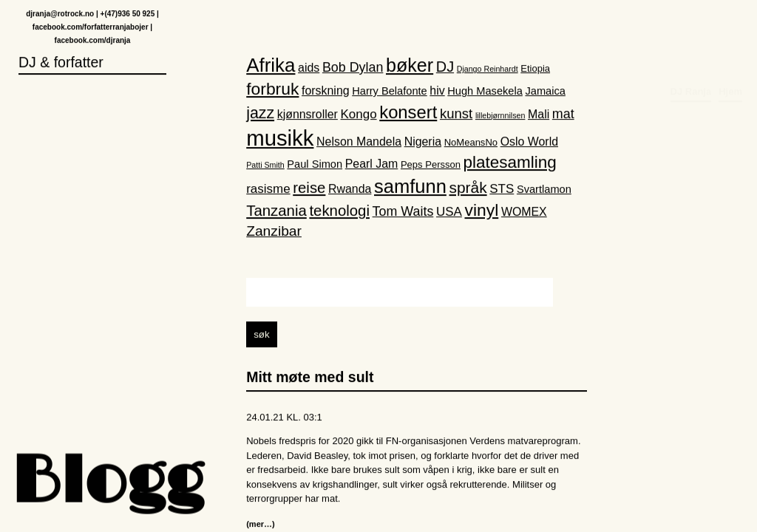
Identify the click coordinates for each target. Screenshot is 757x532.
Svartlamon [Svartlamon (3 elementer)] (544, 190)
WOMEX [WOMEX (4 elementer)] (524, 212)
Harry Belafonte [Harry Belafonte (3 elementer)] (390, 92)
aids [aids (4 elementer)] (309, 68)
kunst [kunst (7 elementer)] (456, 114)
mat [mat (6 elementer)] (563, 115)
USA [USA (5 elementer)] (449, 212)
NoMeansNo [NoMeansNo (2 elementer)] (471, 143)
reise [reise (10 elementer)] (309, 188)
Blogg (107, 484)
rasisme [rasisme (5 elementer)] (268, 190)
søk (261, 336)
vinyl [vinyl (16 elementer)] (481, 211)
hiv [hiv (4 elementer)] (437, 91)
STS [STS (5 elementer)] (502, 190)
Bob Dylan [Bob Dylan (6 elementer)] (353, 68)
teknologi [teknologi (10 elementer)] (339, 211)
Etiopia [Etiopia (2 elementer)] (535, 69)
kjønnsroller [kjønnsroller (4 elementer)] (308, 115)
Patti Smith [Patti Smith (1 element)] (265, 166)
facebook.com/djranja (93, 41)
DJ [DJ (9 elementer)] (445, 67)
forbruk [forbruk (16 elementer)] (272, 89)
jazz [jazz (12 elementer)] (260, 114)
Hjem (730, 27)
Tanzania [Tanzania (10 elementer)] (276, 211)
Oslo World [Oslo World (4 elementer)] (529, 142)
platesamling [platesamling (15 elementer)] (510, 164)
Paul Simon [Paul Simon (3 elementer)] (315, 166)
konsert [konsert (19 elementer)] (408, 113)
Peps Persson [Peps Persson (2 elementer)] (431, 166)
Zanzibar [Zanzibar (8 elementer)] (274, 232)
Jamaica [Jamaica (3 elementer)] (545, 92)
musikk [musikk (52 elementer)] (280, 139)
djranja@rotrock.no (60, 14)
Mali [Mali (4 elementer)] (539, 115)
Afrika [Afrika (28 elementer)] (271, 66)
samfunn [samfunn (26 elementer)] (410, 187)
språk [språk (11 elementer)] (468, 188)
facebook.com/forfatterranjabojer (91, 28)
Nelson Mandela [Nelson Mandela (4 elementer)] (359, 142)
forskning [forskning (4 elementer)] (326, 91)
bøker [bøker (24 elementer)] (410, 66)
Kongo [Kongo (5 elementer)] (359, 115)
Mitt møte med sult (310, 378)
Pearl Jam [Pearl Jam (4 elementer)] (372, 165)
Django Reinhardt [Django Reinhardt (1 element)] (488, 69)
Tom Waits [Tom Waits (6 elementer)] (403, 212)
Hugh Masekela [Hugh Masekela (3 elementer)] (485, 92)
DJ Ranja (691, 27)
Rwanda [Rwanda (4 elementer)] (350, 190)
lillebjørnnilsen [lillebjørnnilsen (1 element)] (500, 116)
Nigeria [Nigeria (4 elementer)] (423, 142)
